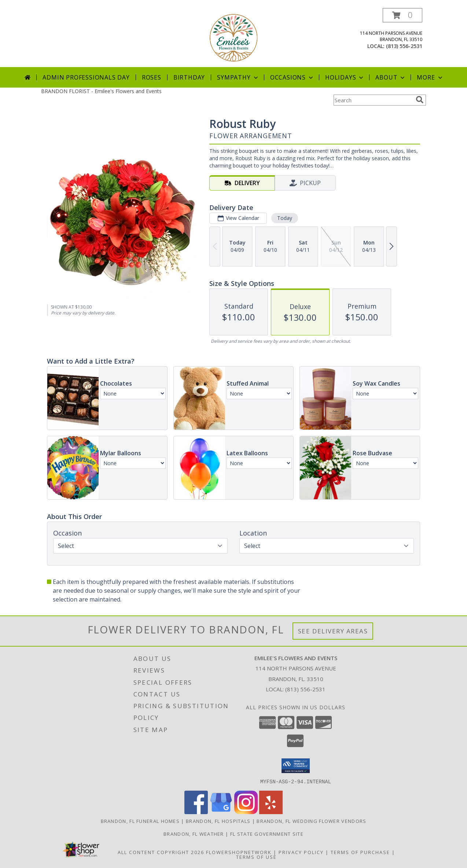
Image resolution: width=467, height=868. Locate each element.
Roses (152, 77)
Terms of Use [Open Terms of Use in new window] (256, 857)
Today (285, 218)
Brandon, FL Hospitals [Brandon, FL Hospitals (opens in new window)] (218, 821)
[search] (420, 100)
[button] (402, 15)
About (391, 77)
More (430, 77)
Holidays (345, 77)
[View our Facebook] (196, 812)
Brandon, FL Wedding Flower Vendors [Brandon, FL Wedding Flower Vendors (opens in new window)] (311, 821)
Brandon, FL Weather (194, 834)
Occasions (292, 77)
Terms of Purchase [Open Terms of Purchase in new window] (360, 852)
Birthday (189, 77)
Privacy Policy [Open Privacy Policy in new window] (301, 852)
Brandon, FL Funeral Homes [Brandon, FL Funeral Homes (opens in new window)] (140, 821)
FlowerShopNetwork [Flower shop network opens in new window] (239, 852)
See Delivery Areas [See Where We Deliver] (333, 631)
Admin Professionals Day (86, 77)
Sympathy (238, 77)
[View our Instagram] (246, 812)
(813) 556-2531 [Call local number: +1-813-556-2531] (404, 46)
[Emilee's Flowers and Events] (234, 38)
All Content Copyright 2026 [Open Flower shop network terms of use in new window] (161, 852)
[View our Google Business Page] (221, 812)
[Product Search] (373, 100)
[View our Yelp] (271, 812)
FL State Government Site (267, 834)
